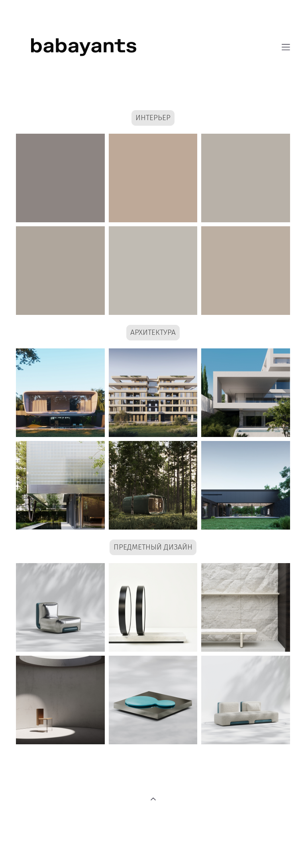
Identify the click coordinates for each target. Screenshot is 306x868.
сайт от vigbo (153, 849)
